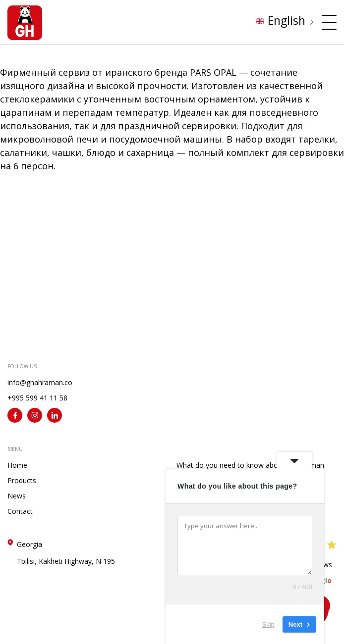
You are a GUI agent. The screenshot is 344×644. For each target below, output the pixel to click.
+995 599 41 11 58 (37, 398)
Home (17, 465)
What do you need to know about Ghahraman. (251, 465)
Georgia (66, 553)
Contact (20, 511)
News (17, 496)
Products (22, 480)
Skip (268, 624)
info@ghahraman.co (40, 382)
